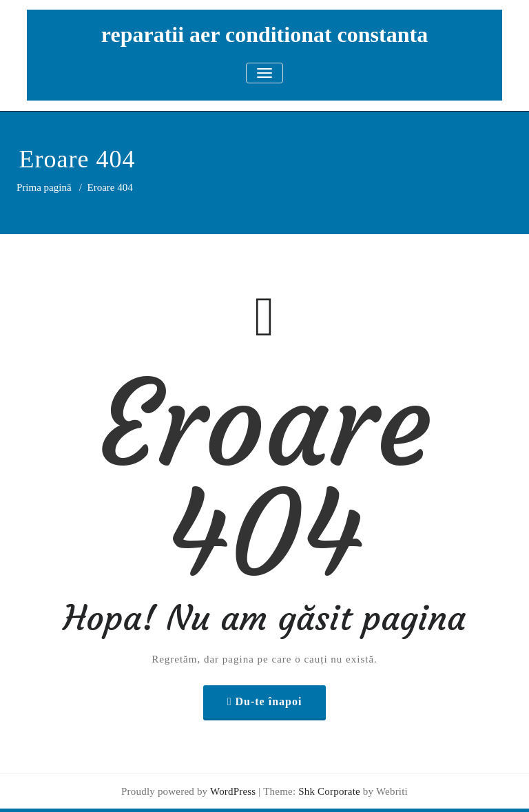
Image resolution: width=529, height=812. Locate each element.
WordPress (233, 791)
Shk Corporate (328, 791)
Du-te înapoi (268, 701)
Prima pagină (44, 187)
